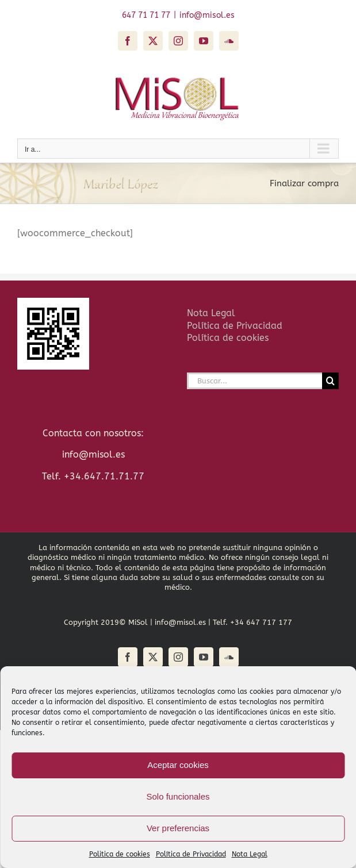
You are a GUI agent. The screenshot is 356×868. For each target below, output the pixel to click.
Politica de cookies (120, 854)
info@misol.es (207, 15)
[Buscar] (330, 381)
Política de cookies (228, 338)
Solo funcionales (178, 796)
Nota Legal (250, 854)
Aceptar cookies (178, 765)
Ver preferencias (178, 828)
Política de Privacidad (191, 854)
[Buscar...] (255, 381)
